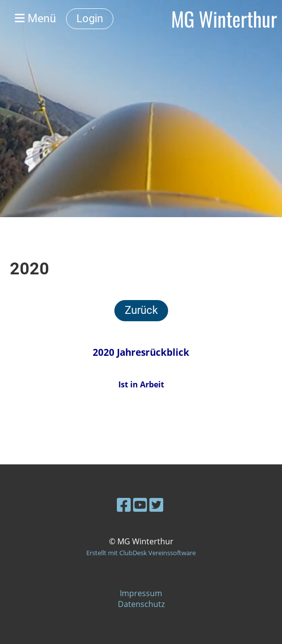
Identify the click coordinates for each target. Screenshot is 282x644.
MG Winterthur (224, 19)
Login (90, 19)
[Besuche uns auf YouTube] (140, 505)
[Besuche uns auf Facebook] (124, 505)
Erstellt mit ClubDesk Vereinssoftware (141, 553)
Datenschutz (141, 604)
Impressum (141, 593)
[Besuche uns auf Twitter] (156, 505)
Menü (35, 19)
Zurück (141, 310)
